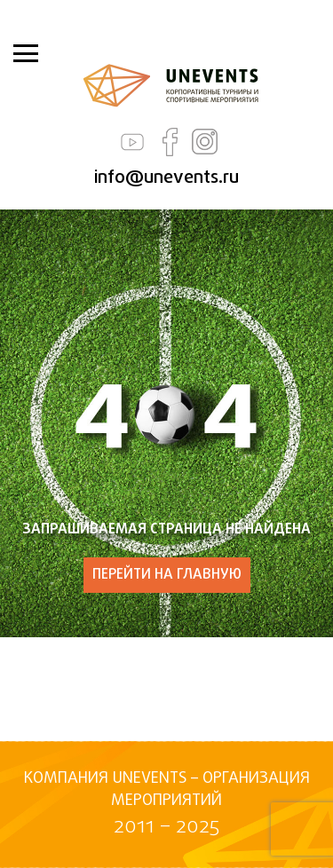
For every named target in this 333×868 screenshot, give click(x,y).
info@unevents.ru (166, 178)
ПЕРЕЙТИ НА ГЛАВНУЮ (167, 575)
